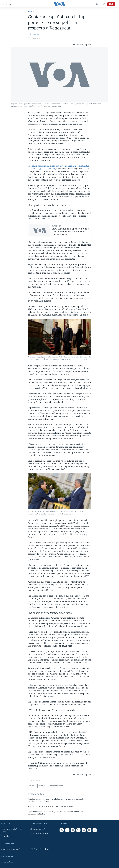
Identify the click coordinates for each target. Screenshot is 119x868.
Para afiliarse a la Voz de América (12, 830)
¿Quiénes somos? (38, 829)
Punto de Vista (7, 862)
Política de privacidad (39, 833)
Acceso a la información (11, 849)
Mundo (31, 12)
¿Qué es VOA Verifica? (40, 849)
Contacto (5, 836)
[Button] (78, 45)
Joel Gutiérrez (33, 34)
